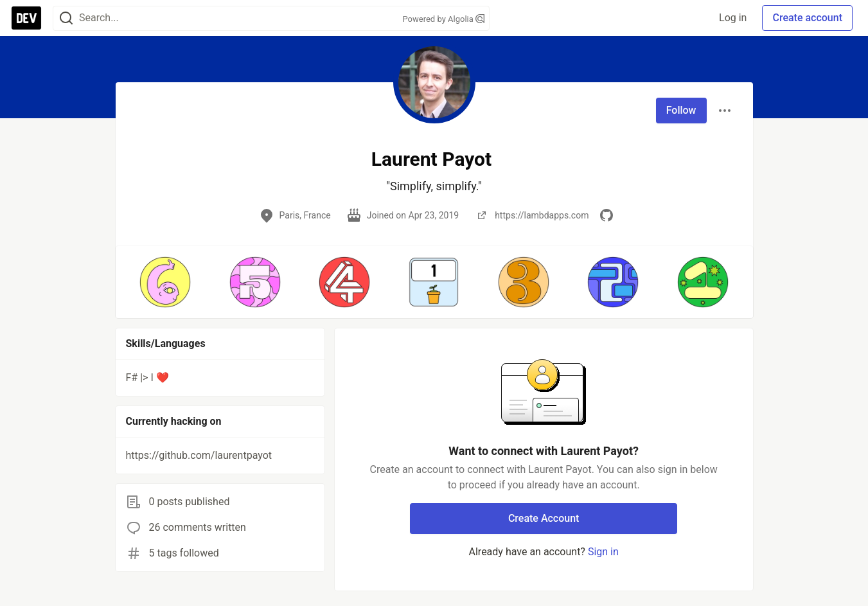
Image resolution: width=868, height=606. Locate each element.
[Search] (66, 18)
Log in (733, 18)
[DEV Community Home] (26, 18)
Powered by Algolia (443, 19)
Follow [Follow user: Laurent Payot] (681, 110)
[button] (165, 282)
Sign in (603, 552)
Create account (807, 18)
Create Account (544, 518)
